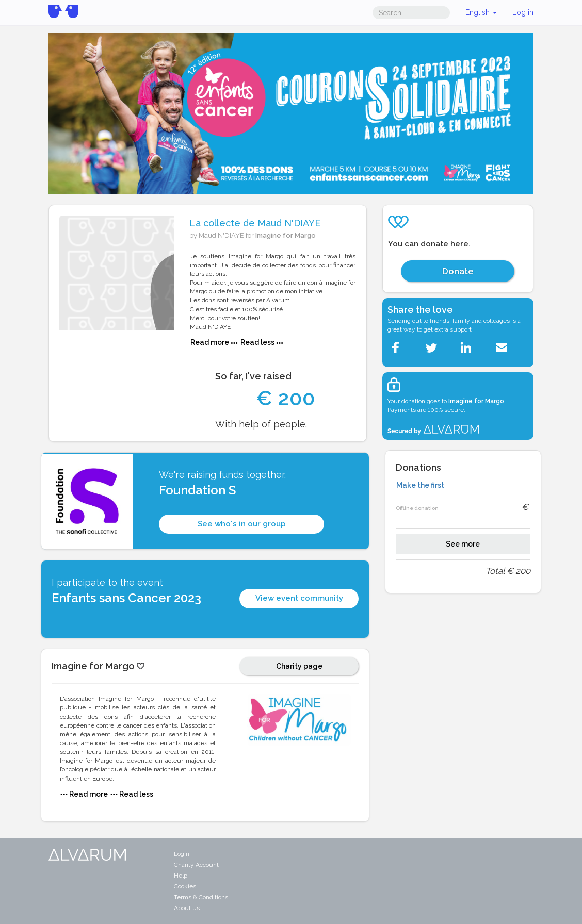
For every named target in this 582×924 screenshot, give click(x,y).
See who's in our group (242, 524)
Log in (523, 12)
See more (463, 544)
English (481, 12)
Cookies (185, 886)
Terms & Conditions (201, 897)
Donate (458, 271)
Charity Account (196, 865)
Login (182, 854)
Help (181, 876)
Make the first (420, 485)
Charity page (299, 666)
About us (187, 908)
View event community (299, 598)
